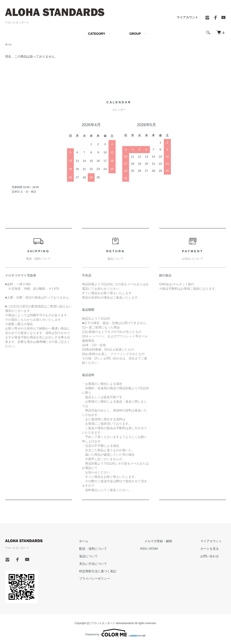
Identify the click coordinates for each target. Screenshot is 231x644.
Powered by (115, 633)
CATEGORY (97, 34)
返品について (109, 557)
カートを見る (214, 549)
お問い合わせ (214, 557)
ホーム (9, 45)
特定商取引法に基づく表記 (118, 572)
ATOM (170, 549)
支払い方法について (114, 564)
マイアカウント (187, 17)
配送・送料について (114, 549)
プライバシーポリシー (115, 579)
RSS (160, 549)
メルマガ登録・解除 (171, 542)
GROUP (135, 34)
